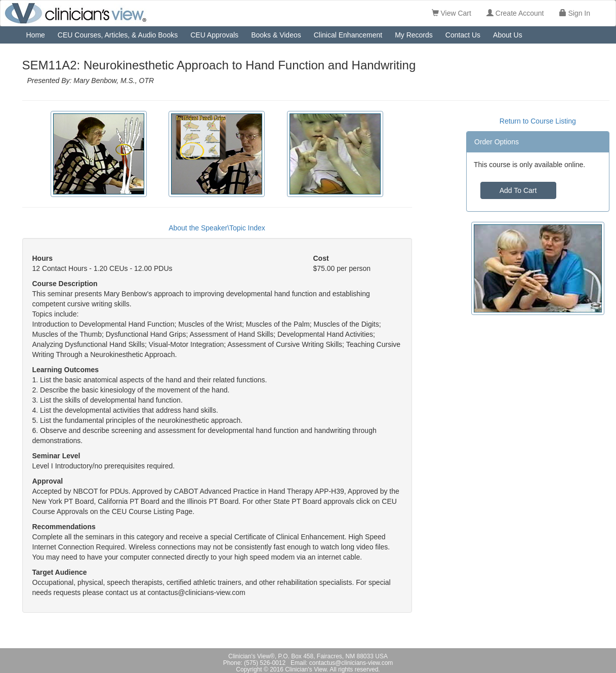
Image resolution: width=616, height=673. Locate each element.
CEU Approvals (214, 35)
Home (36, 35)
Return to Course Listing (538, 121)
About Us (508, 35)
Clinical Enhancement (348, 35)
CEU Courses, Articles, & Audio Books (118, 35)
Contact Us (463, 35)
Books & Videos (276, 35)
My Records (414, 35)
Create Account (515, 13)
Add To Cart (518, 190)
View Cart (451, 13)
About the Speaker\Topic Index (217, 228)
